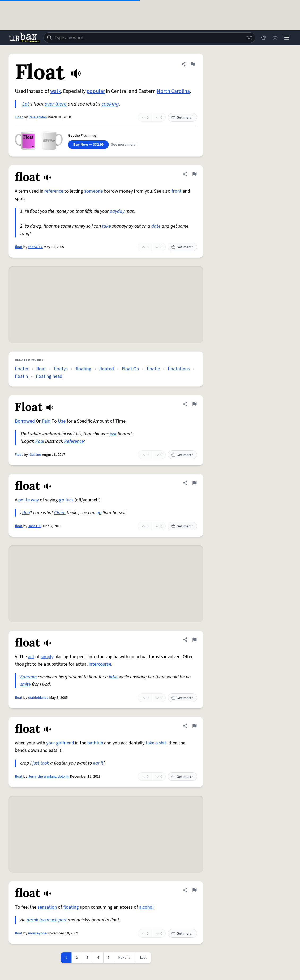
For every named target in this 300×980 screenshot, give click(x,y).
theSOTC (36, 247)
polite (24, 500)
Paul (40, 441)
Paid (46, 421)
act (31, 657)
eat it (98, 763)
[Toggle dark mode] (275, 38)
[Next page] (125, 958)
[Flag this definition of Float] (193, 64)
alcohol (146, 907)
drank (32, 920)
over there (56, 104)
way (35, 500)
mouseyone (37, 933)
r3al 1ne (35, 455)
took (45, 763)
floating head (49, 376)
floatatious (179, 369)
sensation (47, 907)
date (156, 226)
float (19, 247)
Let (26, 104)
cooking (110, 104)
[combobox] (149, 38)
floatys (61, 369)
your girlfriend (60, 743)
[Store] (263, 38)
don (26, 513)
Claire (60, 513)
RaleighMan (38, 117)
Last (143, 958)
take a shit (156, 743)
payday (117, 211)
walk (55, 91)
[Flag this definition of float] (194, 174)
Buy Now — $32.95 (88, 145)
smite (25, 684)
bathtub (95, 743)
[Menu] (287, 38)
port (63, 920)
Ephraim (28, 677)
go (99, 513)
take (106, 226)
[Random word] (249, 38)
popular (96, 91)
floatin (21, 376)
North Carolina (173, 91)
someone (93, 191)
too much (48, 920)
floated (107, 369)
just (113, 434)
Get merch (182, 118)
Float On (130, 369)
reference (54, 191)
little (113, 677)
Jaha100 (35, 526)
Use (62, 421)
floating (83, 369)
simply (47, 657)
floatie (153, 369)
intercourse (100, 664)
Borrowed (25, 421)
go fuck (66, 500)
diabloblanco (38, 698)
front (177, 191)
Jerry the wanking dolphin (49, 777)
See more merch (124, 145)
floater (22, 369)
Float (19, 117)
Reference (74, 441)
